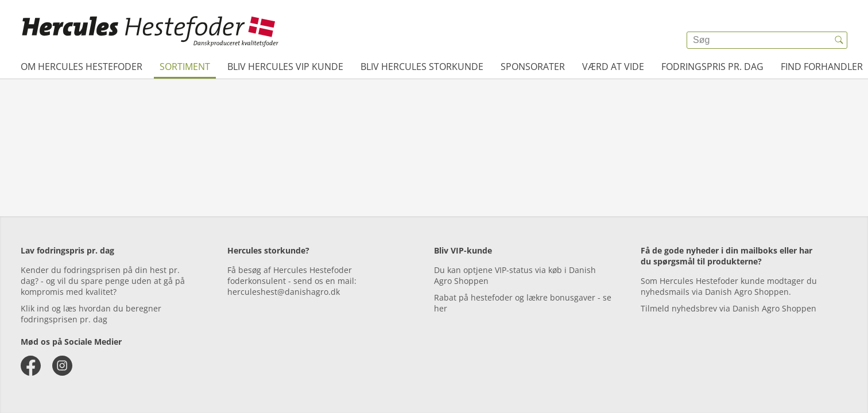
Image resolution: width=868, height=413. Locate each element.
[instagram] (62, 366)
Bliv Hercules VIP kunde (285, 67)
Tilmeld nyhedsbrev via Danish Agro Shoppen (728, 308)
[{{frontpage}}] (151, 32)
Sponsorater (533, 67)
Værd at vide (613, 67)
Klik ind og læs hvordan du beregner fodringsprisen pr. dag (91, 314)
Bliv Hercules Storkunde (422, 67)
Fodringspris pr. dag (712, 67)
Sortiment (185, 67)
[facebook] (31, 366)
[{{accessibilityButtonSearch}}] (839, 40)
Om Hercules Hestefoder (82, 67)
